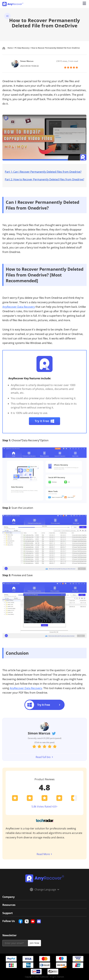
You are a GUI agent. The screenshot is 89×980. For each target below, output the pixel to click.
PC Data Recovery (22, 48)
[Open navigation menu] (84, 4)
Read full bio (44, 757)
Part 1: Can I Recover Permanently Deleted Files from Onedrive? (43, 172)
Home (10, 48)
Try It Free (45, 421)
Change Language (44, 889)
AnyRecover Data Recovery (19, 307)
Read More (44, 854)
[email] (15, 943)
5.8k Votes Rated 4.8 (45, 807)
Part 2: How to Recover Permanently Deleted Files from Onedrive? (44, 179)
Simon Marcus (27, 61)
